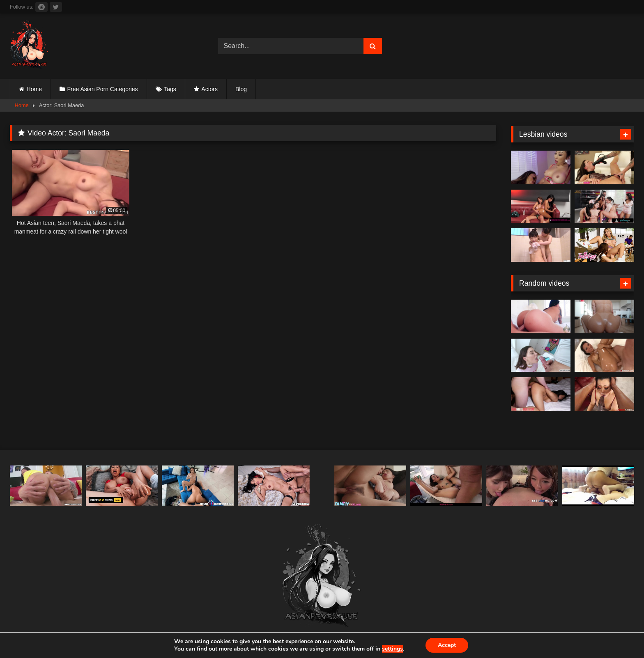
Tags (170, 89)
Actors (209, 89)
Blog (241, 89)
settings (392, 649)
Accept (447, 645)
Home (34, 89)
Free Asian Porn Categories (103, 89)
